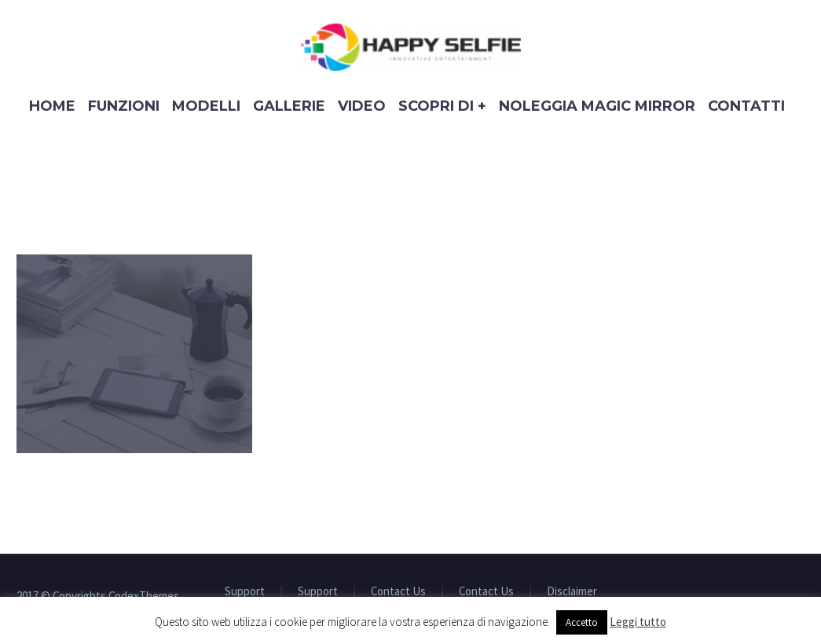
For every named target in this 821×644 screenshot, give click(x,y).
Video (362, 106)
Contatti (746, 106)
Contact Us (398, 592)
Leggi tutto (638, 622)
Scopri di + (442, 106)
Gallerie (289, 106)
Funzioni (124, 106)
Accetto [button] (582, 622)
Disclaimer (572, 592)
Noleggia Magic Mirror (597, 106)
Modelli (206, 106)
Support (245, 592)
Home (52, 106)
